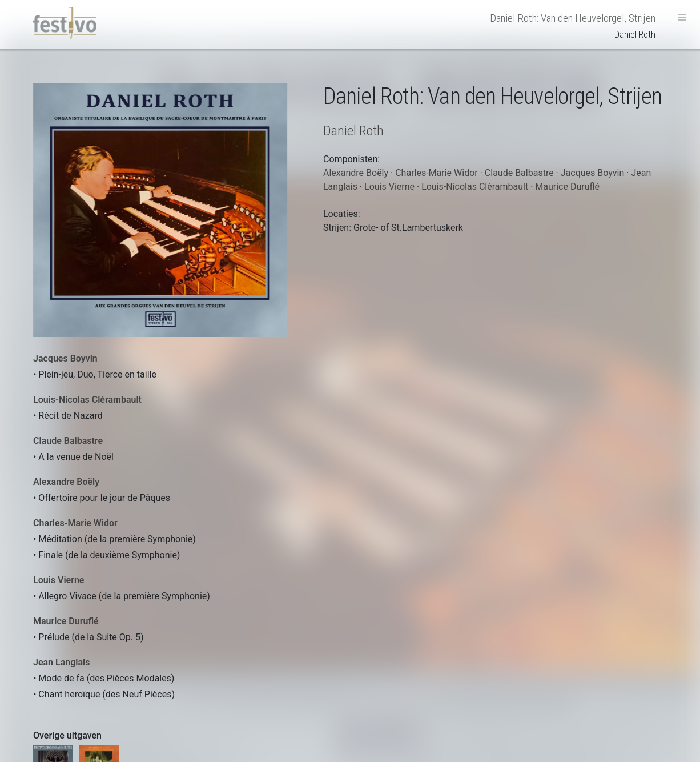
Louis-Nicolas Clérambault (87, 400)
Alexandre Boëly (66, 482)
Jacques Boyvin (65, 358)
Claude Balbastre (68, 441)
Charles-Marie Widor (75, 523)
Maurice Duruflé (66, 621)
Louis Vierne (59, 580)
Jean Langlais (61, 662)
